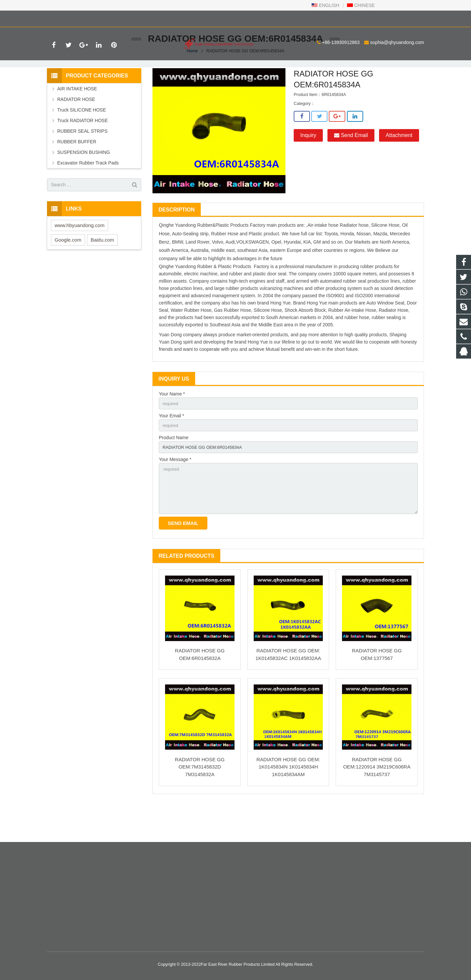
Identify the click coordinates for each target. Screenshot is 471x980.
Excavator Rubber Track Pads (88, 191)
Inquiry (308, 164)
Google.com (68, 268)
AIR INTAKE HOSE (77, 117)
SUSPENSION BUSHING (84, 181)
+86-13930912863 (71, 18)
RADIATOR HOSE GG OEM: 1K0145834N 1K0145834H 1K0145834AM (288, 803)
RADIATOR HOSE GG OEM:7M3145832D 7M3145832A (200, 803)
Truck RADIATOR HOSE (83, 149)
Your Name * (172, 423)
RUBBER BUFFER (77, 170)
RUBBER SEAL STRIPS (82, 160)
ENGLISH (325, 5)
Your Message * (175, 491)
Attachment (399, 164)
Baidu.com (102, 268)
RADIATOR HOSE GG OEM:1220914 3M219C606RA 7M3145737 (377, 803)
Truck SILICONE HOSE (82, 138)
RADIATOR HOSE (76, 128)
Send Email (351, 164)
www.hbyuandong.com (80, 254)
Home (193, 79)
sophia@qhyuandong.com (127, 18)
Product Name (173, 468)
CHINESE (361, 5)
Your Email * (171, 445)
